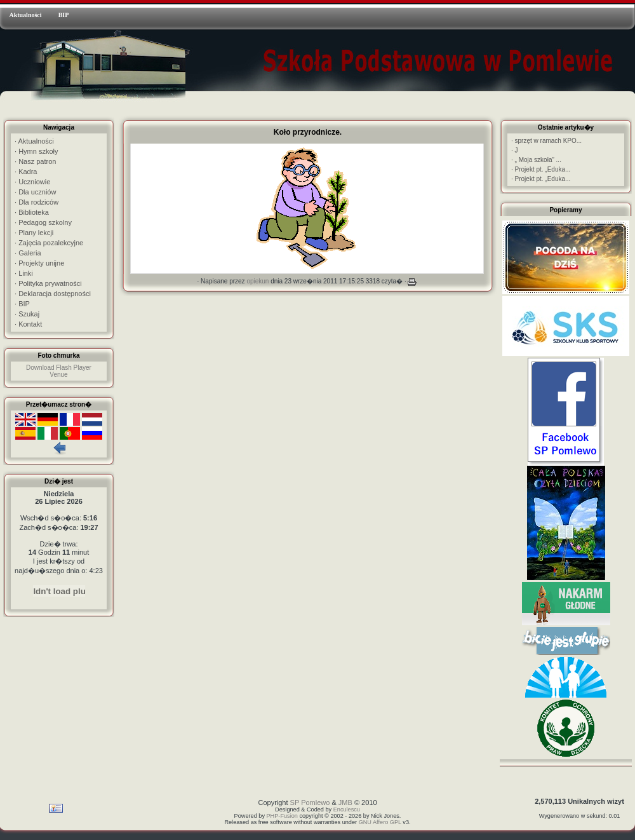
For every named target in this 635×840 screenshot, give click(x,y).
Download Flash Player (59, 368)
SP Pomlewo (310, 803)
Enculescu (347, 810)
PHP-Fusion (282, 816)
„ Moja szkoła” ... (536, 160)
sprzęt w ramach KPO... (546, 141)
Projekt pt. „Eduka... (541, 169)
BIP (64, 15)
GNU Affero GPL (380, 822)
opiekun (257, 281)
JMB (345, 803)
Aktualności (25, 15)
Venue (58, 375)
